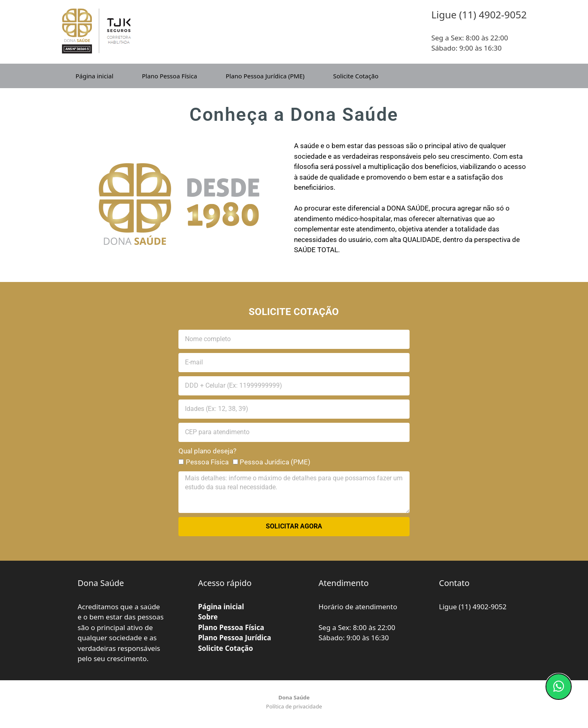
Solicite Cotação (356, 76)
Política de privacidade (294, 706)
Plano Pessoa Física (170, 76)
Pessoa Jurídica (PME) (275, 462)
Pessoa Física (207, 462)
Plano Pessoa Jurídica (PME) (265, 76)
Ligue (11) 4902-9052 (473, 607)
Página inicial (95, 76)
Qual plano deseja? (207, 451)
